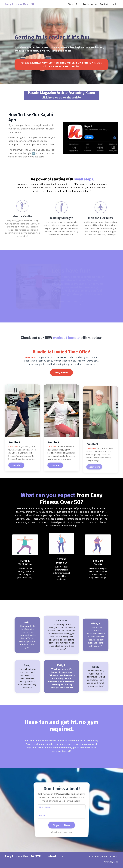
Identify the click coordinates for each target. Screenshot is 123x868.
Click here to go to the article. (61, 98)
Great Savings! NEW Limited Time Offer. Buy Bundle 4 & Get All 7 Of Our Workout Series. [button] (61, 67)
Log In (114, 4)
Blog (78, 4)
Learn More (16, 465)
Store (71, 4)
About (94, 4)
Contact (104, 4)
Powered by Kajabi (111, 862)
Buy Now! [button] (61, 372)
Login (86, 4)
